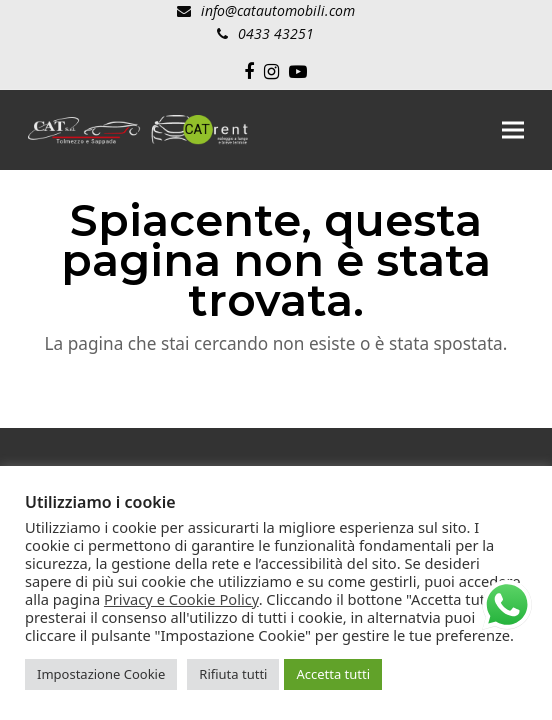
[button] (513, 129)
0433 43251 (276, 33)
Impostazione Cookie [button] (101, 674)
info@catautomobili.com (278, 10)
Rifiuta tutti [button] (233, 674)
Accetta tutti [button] (333, 674)
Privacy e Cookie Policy (181, 599)
